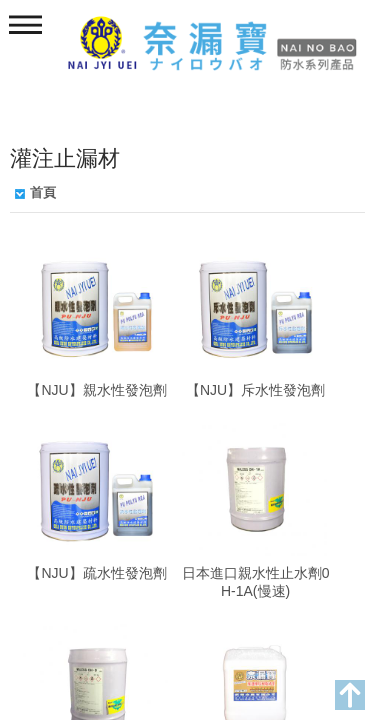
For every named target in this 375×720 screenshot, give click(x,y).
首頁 (43, 192)
